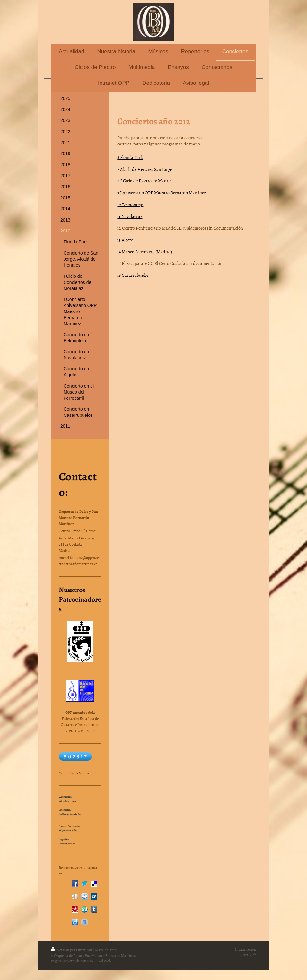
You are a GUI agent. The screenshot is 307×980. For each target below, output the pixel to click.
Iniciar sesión (246, 949)
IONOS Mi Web (99, 961)
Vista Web (248, 955)
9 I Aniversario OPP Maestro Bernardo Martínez (162, 192)
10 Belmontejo (130, 204)
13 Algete (125, 240)
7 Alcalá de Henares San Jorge (145, 169)
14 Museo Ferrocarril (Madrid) (145, 252)
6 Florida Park (130, 157)
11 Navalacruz (130, 216)
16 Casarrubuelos (133, 275)
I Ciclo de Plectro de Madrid (146, 181)
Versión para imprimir (72, 950)
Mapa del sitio (106, 950)
